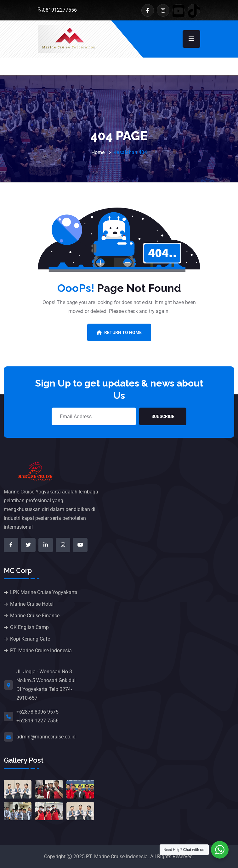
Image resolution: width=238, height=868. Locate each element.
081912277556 (57, 10)
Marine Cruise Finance (35, 616)
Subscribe (163, 416)
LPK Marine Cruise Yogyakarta (44, 592)
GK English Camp (29, 627)
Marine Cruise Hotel (32, 604)
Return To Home (119, 332)
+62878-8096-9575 (37, 712)
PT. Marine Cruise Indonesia (41, 651)
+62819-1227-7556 (37, 721)
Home (98, 152)
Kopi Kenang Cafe (30, 639)
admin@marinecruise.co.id (46, 737)
